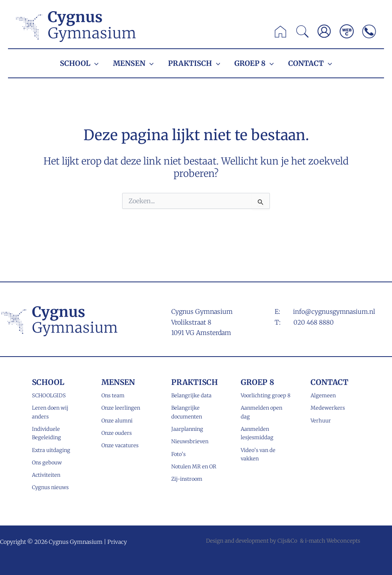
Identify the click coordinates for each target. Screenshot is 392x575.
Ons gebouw (47, 462)
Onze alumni (117, 420)
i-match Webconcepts (333, 541)
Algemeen (323, 395)
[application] (94, 63)
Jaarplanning (187, 429)
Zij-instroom (187, 479)
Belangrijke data (191, 395)
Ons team (113, 395)
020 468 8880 (314, 322)
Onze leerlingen (121, 407)
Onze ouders (117, 433)
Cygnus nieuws (50, 487)
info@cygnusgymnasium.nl (335, 311)
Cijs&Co (287, 541)
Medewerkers (328, 407)
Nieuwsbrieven (190, 441)
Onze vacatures (120, 445)
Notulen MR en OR (194, 466)
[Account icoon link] (324, 31)
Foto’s (178, 454)
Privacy (117, 542)
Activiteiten (46, 475)
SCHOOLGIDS (49, 395)
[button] (303, 34)
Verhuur (321, 420)
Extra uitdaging (51, 450)
